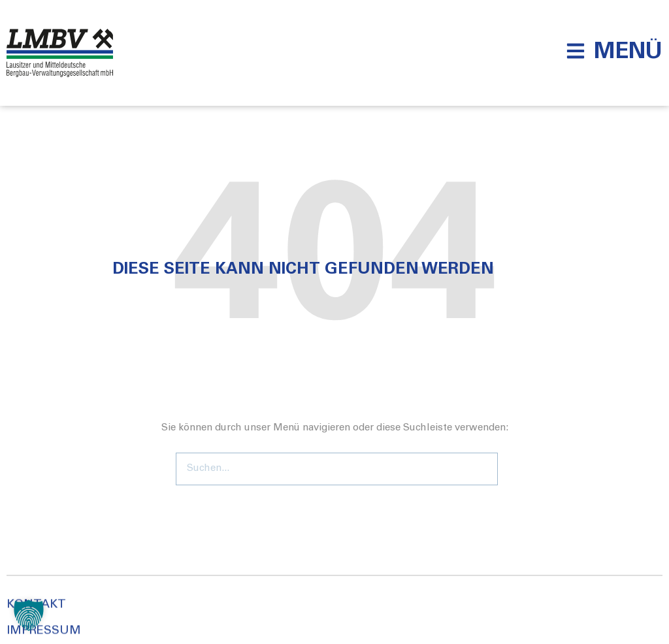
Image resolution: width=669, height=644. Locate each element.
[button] (614, 51)
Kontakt (36, 625)
